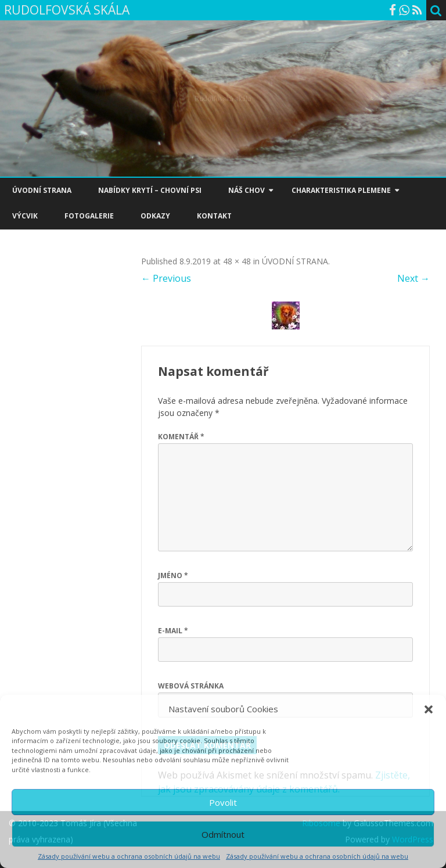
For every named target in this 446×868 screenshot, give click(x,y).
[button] (429, 709)
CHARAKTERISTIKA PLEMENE (341, 190)
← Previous (166, 278)
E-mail (173, 631)
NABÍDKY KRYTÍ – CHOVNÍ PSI (150, 190)
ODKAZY (155, 216)
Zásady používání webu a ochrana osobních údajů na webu (129, 856)
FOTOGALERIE (89, 216)
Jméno (173, 575)
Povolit (223, 802)
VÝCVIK (25, 216)
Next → (413, 278)
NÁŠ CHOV (247, 190)
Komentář (181, 437)
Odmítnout (223, 834)
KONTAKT (214, 216)
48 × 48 (237, 261)
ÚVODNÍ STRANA (42, 190)
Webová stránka (191, 686)
